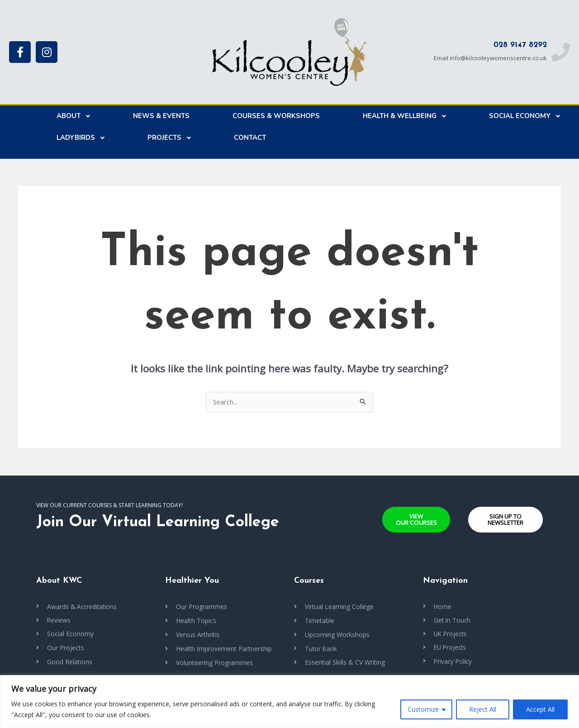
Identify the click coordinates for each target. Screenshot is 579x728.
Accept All (540, 709)
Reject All (483, 709)
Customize (423, 709)
